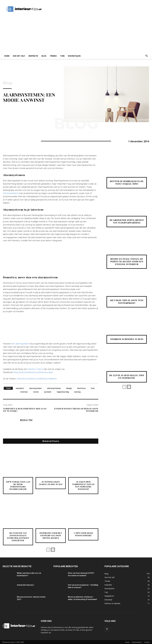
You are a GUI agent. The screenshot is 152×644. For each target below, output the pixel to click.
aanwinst (20, 388)
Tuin (62, 56)
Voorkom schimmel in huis (127, 339)
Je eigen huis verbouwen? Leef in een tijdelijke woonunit (83, 485)
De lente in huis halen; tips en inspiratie (127, 377)
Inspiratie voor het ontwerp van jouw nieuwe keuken (51, 535)
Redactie (26, 420)
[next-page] (53, 549)
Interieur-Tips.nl (35, 369)
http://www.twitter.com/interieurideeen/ (37, 379)
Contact (147, 642)
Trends (53, 56)
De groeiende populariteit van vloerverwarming (127, 221)
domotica (81, 388)
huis (93, 388)
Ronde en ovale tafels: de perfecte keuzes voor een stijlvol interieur (127, 262)
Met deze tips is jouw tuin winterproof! (127, 302)
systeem (48, 392)
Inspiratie (33, 56)
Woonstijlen (74, 56)
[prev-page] (48, 549)
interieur (24, 392)
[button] (147, 56)
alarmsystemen (54, 388)
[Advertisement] (76, 34)
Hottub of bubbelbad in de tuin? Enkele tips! (127, 183)
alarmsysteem (35, 388)
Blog (44, 56)
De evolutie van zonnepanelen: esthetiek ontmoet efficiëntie (18, 536)
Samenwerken (137, 642)
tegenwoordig (63, 392)
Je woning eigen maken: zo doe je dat (51, 483)
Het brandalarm (11, 193)
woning (77, 392)
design (69, 388)
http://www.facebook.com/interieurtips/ (33, 372)
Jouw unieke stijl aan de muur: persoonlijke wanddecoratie (18, 485)
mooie (36, 392)
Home (7, 56)
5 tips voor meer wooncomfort (83, 534)
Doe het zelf (19, 56)
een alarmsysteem (20, 344)
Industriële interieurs (25, 584)
